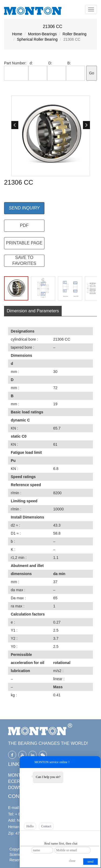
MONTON (18, 775)
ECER (14, 781)
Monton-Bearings (42, 34)
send (90, 862)
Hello (30, 826)
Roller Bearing (74, 34)
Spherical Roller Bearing (37, 39)
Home (17, 34)
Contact (46, 826)
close (72, 861)
